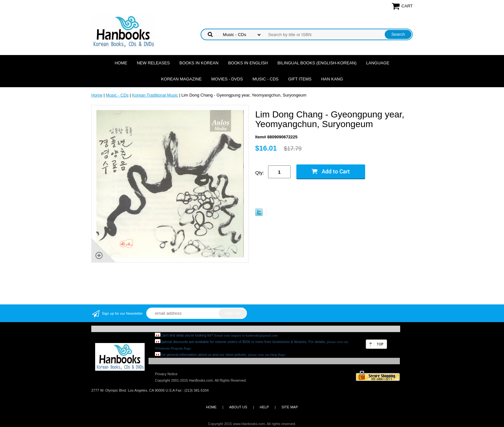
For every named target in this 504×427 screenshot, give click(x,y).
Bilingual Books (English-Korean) (317, 63)
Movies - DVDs (227, 79)
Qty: (260, 173)
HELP (264, 407)
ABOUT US (238, 407)
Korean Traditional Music (155, 95)
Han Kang (332, 79)
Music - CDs (266, 79)
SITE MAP (290, 407)
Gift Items (300, 79)
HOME (211, 407)
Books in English (248, 63)
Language (378, 63)
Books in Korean (199, 63)
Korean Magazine (181, 79)
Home (121, 63)
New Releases (153, 63)
